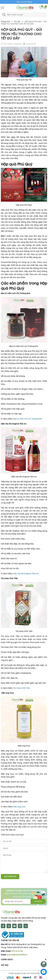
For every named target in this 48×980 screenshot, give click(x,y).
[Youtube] (14, 926)
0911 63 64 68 (17, 951)
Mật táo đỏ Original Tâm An (26, 574)
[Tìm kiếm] (4, 15)
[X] (9, 926)
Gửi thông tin (10, 877)
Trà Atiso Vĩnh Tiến (22, 688)
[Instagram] (20, 926)
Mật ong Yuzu (19, 807)
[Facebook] (3, 926)
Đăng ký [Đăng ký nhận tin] (38, 901)
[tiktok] (26, 926)
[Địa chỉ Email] (24, 901)
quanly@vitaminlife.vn (17, 955)
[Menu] (2, 8)
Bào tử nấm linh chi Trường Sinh (28, 419)
